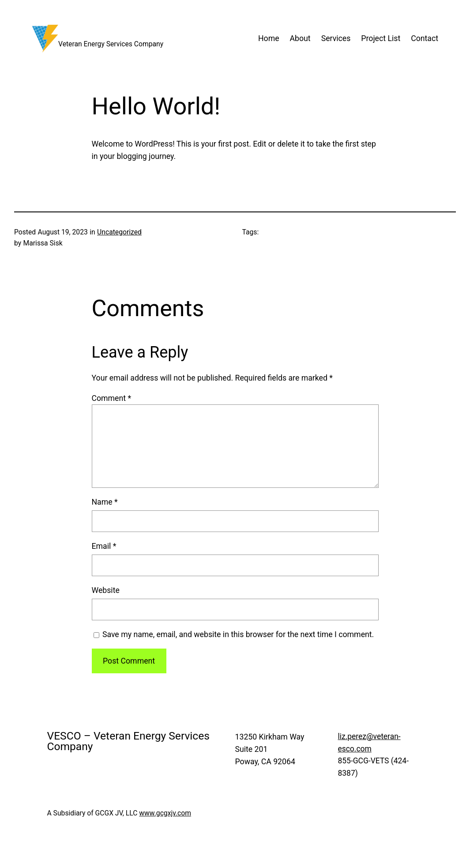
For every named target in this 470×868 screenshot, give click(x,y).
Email (104, 546)
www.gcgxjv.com (165, 813)
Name (105, 502)
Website (106, 590)
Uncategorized (119, 232)
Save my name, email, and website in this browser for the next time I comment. (238, 634)
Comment (112, 398)
